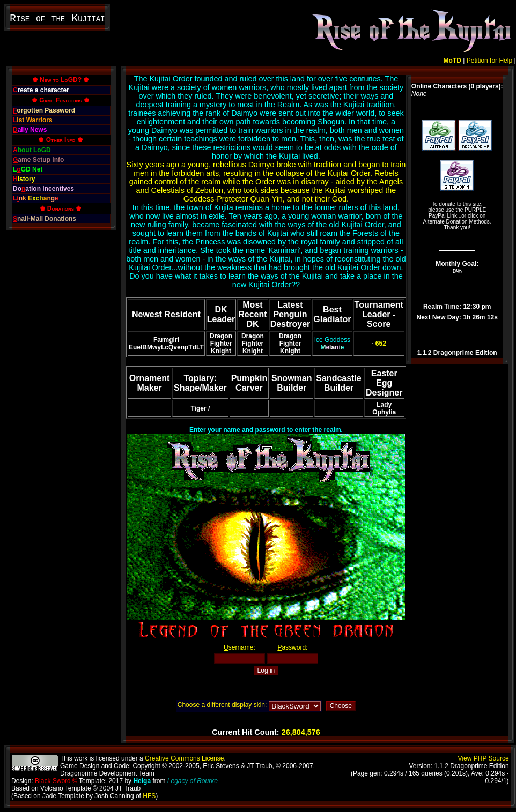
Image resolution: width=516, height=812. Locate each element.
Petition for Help (489, 61)
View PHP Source (484, 758)
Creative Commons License (184, 758)
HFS (149, 796)
